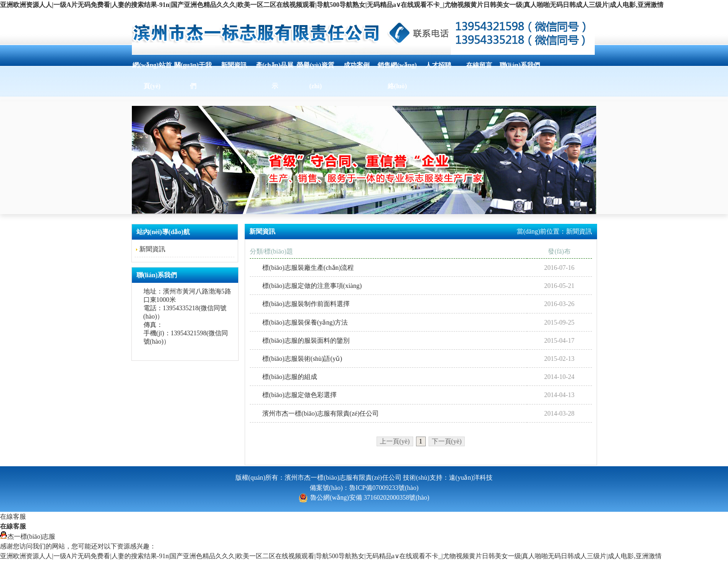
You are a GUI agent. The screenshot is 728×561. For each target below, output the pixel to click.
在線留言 (479, 65)
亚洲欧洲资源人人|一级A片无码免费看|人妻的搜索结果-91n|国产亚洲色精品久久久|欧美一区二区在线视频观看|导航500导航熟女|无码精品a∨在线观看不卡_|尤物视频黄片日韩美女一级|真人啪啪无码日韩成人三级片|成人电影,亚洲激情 (332, 5)
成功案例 (357, 65)
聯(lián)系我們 (520, 65)
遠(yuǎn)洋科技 (471, 478)
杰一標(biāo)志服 (28, 537)
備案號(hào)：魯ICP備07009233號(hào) (364, 488)
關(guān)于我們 (193, 76)
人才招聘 (438, 65)
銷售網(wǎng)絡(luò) (397, 76)
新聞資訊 (234, 65)
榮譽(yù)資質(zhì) (315, 76)
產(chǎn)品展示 (275, 76)
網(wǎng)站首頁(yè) (152, 76)
